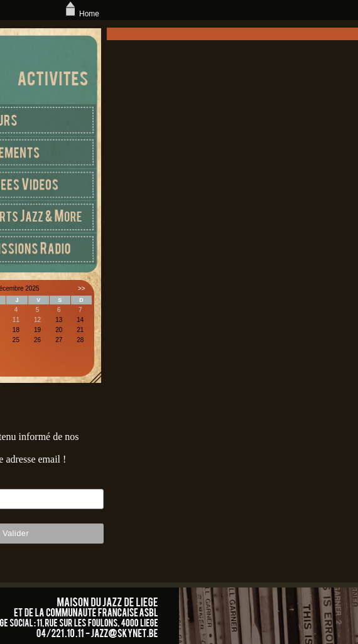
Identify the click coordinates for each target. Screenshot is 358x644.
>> (82, 288)
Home (81, 14)
